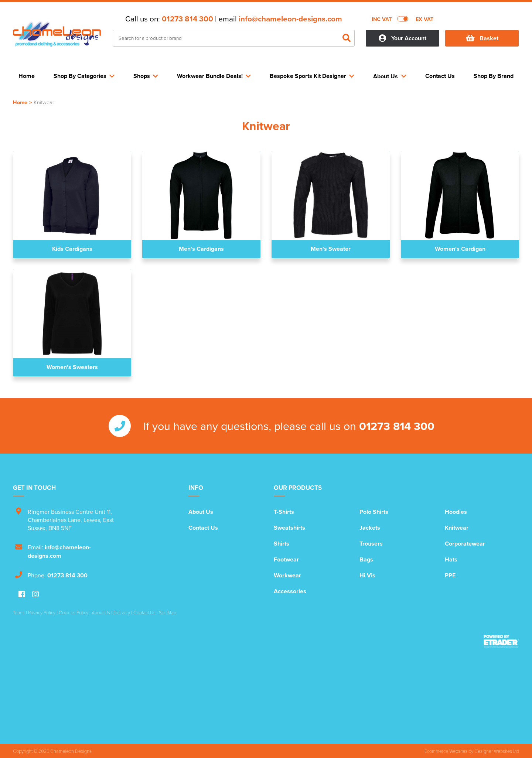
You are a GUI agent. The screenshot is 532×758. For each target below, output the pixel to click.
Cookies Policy (74, 612)
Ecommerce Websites (446, 751)
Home (20, 102)
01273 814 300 (187, 19)
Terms (19, 612)
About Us (201, 512)
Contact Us (203, 528)
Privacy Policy (42, 612)
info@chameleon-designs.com (290, 19)
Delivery (122, 612)
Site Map (168, 612)
